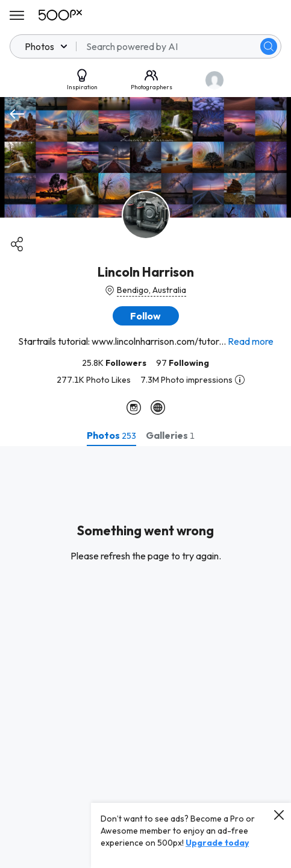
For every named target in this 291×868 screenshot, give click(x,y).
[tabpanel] (145, 657)
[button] (146, 316)
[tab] (111, 435)
